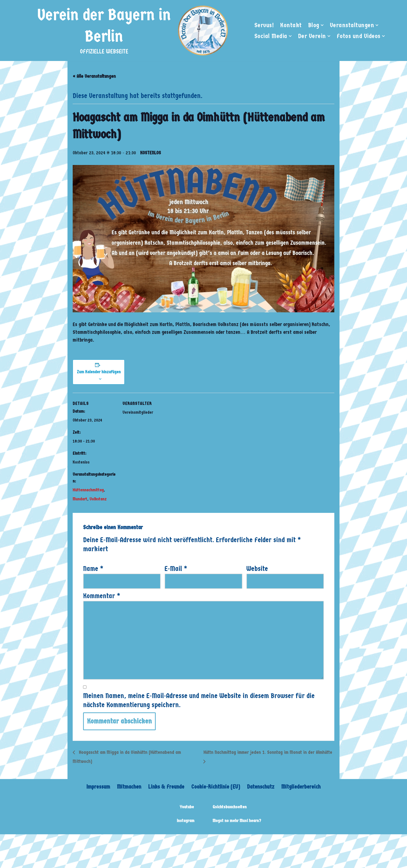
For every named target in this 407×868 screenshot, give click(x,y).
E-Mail (176, 569)
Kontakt (291, 25)
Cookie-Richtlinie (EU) (216, 787)
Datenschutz (261, 787)
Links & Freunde (166, 787)
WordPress (133, 842)
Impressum (97, 787)
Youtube (187, 807)
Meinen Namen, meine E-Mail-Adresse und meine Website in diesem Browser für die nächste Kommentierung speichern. (199, 701)
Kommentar (102, 596)
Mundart (80, 499)
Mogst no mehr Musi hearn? (237, 821)
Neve (62, 842)
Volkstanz (98, 499)
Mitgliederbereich (302, 787)
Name (93, 569)
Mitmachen (128, 787)
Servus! (264, 25)
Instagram (186, 821)
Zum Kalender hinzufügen (99, 372)
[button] (322, 25)
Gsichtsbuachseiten (230, 807)
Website (257, 569)
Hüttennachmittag (88, 490)
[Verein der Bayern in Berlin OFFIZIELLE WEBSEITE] (131, 30)
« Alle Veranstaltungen (94, 77)
